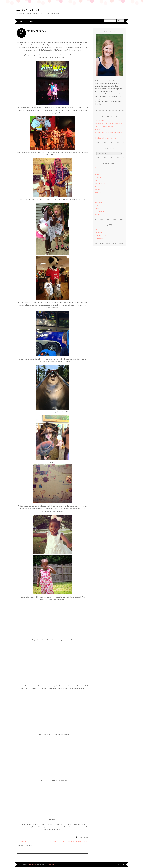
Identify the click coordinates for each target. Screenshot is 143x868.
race (97, 205)
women (98, 214)
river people (22, 841)
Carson (97, 171)
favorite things (100, 183)
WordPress (51, 865)
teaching (98, 208)
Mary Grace (99, 196)
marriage (98, 193)
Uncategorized (40, 34)
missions (98, 199)
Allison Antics (37, 9)
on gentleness (100, 120)
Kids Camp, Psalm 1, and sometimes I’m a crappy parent (68, 841)
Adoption (98, 168)
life (96, 186)
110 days (98, 129)
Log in (97, 229)
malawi (97, 190)
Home (21, 21)
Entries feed (99, 232)
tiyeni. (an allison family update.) (106, 138)
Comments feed (100, 235)
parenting (98, 202)
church (97, 174)
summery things (36, 31)
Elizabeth (98, 177)
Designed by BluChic (121, 865)
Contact (30, 21)
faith (96, 180)
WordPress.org (100, 239)
